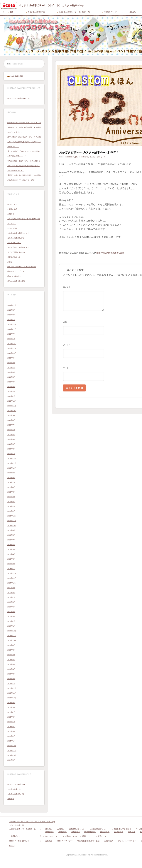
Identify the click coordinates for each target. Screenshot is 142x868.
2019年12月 (12, 458)
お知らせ (11, 214)
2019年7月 (11, 482)
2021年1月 (11, 396)
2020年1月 (11, 454)
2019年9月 (11, 473)
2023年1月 (11, 320)
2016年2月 (11, 679)
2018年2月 (11, 564)
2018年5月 (11, 549)
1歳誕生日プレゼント (78, 829)
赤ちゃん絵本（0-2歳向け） (18, 281)
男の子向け (105, 832)
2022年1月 (11, 339)
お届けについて (71, 836)
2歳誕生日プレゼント (100, 829)
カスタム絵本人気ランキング (18, 233)
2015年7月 (11, 712)
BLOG (12, 845)
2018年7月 (11, 540)
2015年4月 (11, 727)
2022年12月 (12, 324)
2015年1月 (11, 741)
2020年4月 (11, 439)
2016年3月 (11, 674)
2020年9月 (11, 415)
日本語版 (132, 832)
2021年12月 (12, 344)
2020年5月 (11, 435)
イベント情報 (12, 228)
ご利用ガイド (110, 12)
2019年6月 (11, 487)
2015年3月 (11, 731)
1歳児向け (49, 832)
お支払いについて (53, 836)
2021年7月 (11, 368)
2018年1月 (11, 569)
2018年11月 (12, 521)
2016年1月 (11, 683)
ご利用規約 (109, 841)
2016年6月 (11, 660)
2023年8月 (11, 310)
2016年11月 (12, 636)
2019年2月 (11, 506)
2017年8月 (11, 593)
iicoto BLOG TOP (17, 76)
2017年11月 (12, 578)
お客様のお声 (12, 209)
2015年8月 (11, 707)
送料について (88, 836)
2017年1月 (11, 626)
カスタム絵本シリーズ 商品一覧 (74, 12)
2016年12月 (12, 631)
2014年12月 (12, 746)
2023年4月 (11, 315)
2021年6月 (11, 372)
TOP (12, 12)
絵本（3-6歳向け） (14, 276)
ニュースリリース (14, 243)
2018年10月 (12, 526)
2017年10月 (12, 583)
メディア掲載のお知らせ (17, 252)
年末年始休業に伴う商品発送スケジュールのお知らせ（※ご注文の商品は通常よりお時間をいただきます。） (24, 127)
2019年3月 (11, 502)
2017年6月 (11, 602)
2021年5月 (11, 377)
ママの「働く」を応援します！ (19, 247)
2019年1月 (11, 511)
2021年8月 (11, 363)
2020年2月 (11, 449)
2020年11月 (12, 406)
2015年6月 (11, 717)
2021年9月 (11, 358)
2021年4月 (11, 382)
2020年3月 (11, 444)
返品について (103, 836)
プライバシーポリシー (127, 841)
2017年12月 (12, 573)
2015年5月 (11, 722)
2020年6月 (11, 430)
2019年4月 (11, 497)
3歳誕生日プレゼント (123, 829)
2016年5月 (11, 664)
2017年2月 (11, 621)
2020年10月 (12, 411)
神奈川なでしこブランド (17, 271)
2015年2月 (11, 736)
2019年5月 (11, 492)
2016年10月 (12, 640)
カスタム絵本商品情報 (16, 238)
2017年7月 (11, 597)
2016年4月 (11, 669)
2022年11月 (12, 329)
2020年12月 (12, 401)
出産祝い (49, 829)
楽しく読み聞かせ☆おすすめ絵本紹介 (22, 267)
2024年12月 (12, 305)
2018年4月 (11, 554)
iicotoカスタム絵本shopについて (20, 98)
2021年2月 (11, 391)
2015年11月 (12, 693)
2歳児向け (62, 832)
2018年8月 (11, 535)
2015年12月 (12, 688)
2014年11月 (12, 751)
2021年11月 (12, 348)
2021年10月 (12, 353)
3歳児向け (75, 832)
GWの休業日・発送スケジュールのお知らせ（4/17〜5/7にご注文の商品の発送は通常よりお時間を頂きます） (24, 166)
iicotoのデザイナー (65, 841)
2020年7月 (11, 425)
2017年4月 (11, 612)
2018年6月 (11, 545)
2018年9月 (11, 530)
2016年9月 (11, 645)
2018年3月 (11, 559)
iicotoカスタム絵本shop (16, 784)
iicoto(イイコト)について (19, 841)
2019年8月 (11, 478)
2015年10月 (12, 698)
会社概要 (11, 799)
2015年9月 (11, 703)
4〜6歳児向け (90, 832)
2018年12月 (12, 516)
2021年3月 (11, 387)
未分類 (10, 262)
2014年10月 (12, 755)
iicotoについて (13, 204)
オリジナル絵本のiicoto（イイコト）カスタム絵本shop (32, 822)
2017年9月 (11, 588)
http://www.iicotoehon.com (110, 253)
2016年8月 (11, 650)
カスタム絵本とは (36, 12)
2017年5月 (11, 607)
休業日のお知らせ (14, 257)
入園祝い (61, 829)
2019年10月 (12, 468)
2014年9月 (11, 760)
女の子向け (119, 832)
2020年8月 (11, 420)
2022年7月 (11, 334)
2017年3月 (11, 616)
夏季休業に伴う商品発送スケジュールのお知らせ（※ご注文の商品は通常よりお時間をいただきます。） (24, 142)
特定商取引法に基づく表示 (88, 841)
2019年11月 (12, 463)
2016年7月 (11, 655)
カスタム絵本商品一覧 (16, 794)
